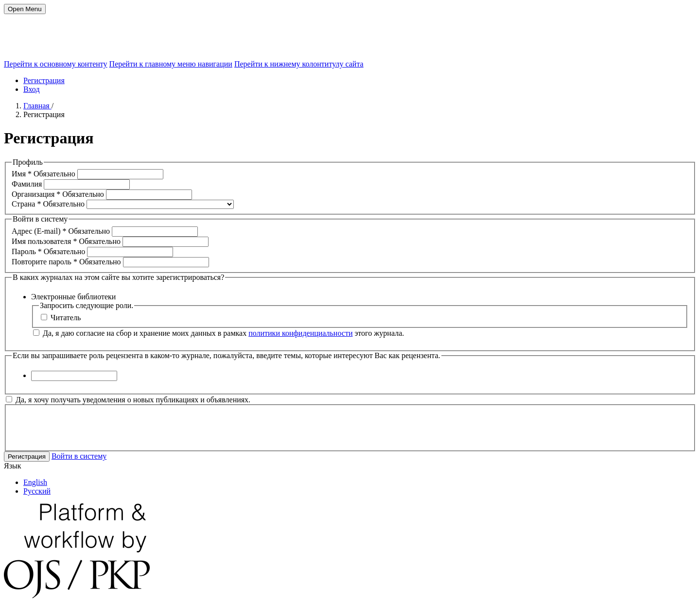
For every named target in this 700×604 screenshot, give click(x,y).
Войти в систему (79, 456)
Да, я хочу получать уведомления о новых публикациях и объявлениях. (128, 400)
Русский (37, 491)
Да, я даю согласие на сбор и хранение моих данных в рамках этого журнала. (219, 333)
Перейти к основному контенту (56, 64)
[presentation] (86, 427)
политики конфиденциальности (300, 333)
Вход (32, 89)
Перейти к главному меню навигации (171, 64)
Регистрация (44, 80)
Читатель (61, 318)
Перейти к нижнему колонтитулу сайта (299, 64)
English (35, 482)
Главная (37, 106)
